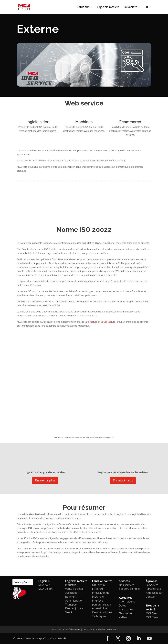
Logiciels (44, 581)
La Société (130, 7)
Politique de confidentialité (66, 630)
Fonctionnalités (102, 581)
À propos (152, 581)
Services (124, 581)
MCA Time (152, 618)
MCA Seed (152, 614)
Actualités (126, 598)
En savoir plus (45, 480)
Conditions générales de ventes (100, 630)
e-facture (93, 322)
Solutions (83, 7)
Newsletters (126, 614)
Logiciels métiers (108, 7)
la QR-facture (108, 322)
